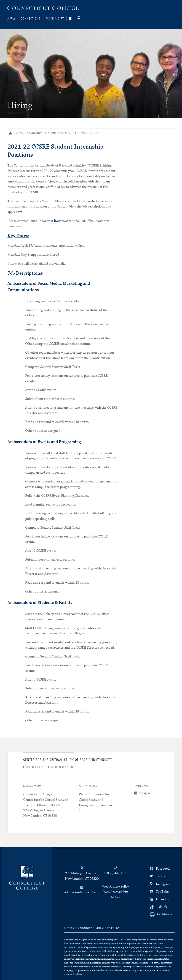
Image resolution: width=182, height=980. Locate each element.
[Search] (81, 19)
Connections (31, 19)
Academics (35, 133)
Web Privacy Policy (116, 887)
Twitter (161, 876)
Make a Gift (55, 19)
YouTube (162, 892)
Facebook (163, 869)
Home (11, 134)
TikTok (162, 907)
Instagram (145, 793)
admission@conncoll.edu (82, 892)
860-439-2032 (33, 767)
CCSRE (83, 133)
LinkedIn (162, 899)
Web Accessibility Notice (116, 895)
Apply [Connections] (12, 19)
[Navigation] (72, 19)
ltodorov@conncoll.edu (70, 221)
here (19, 212)
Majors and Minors (61, 133)
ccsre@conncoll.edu (64, 767)
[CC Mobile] (161, 915)
